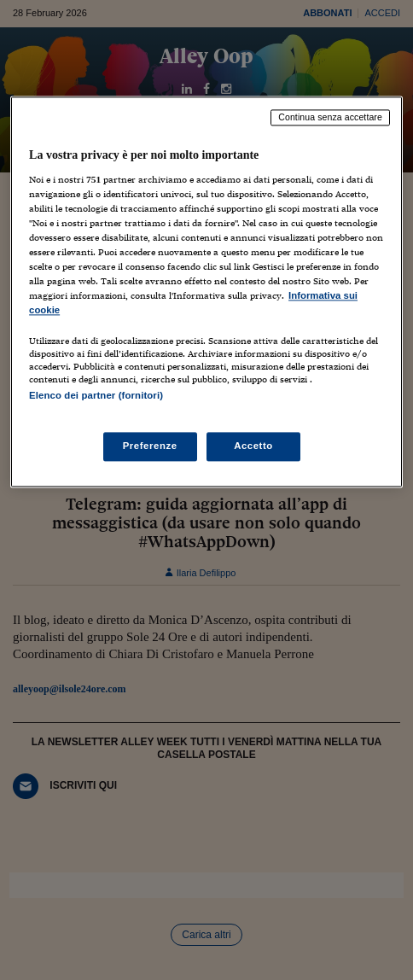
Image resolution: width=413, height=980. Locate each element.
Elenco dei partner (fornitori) (96, 396)
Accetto (253, 446)
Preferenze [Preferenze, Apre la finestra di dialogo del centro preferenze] (150, 446)
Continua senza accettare (330, 118)
